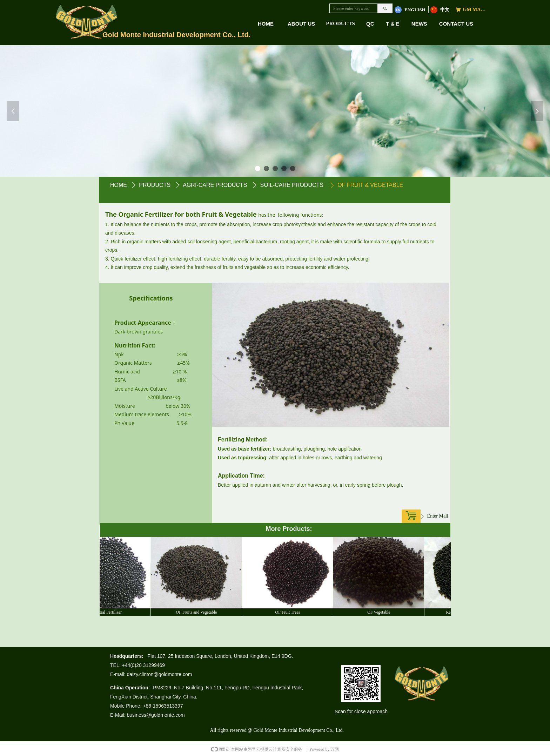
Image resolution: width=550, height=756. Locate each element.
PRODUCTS (340, 23)
